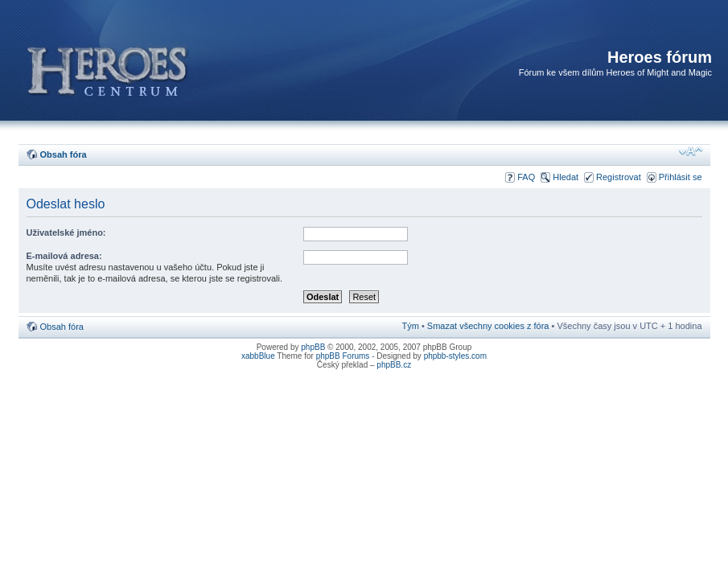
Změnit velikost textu (691, 151)
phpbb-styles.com (455, 356)
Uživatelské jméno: (66, 232)
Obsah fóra (64, 154)
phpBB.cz (394, 365)
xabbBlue (258, 356)
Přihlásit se (681, 177)
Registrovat (619, 177)
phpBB (313, 347)
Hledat (566, 177)
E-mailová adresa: (64, 256)
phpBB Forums (343, 356)
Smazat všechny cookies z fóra (488, 326)
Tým (410, 326)
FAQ (526, 177)
